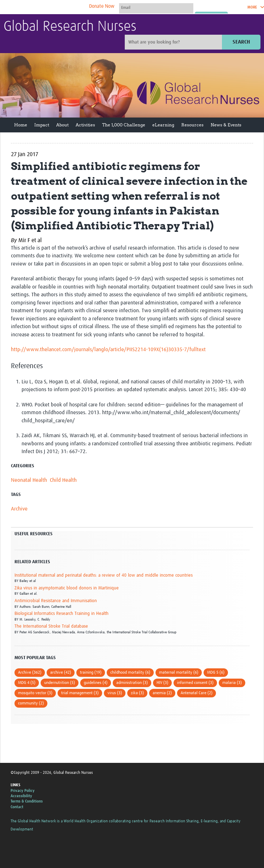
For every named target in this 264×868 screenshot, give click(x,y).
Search (241, 42)
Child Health (63, 480)
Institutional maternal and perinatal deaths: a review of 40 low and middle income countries (104, 575)
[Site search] (174, 42)
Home (21, 125)
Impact (42, 125)
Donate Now (102, 6)
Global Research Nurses (70, 27)
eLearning (163, 125)
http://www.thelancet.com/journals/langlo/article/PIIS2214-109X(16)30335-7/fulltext (108, 350)
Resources (192, 125)
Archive (19, 509)
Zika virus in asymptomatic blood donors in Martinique (67, 588)
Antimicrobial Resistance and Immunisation (56, 601)
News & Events (226, 125)
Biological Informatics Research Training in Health (61, 614)
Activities (85, 125)
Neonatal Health (29, 480)
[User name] (156, 7)
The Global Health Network (56, 7)
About (62, 125)
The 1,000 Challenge (124, 125)
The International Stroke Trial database (51, 626)
